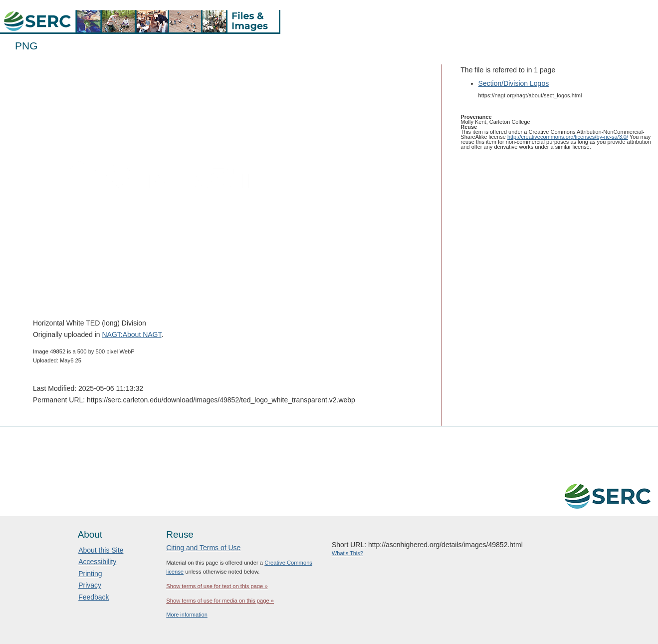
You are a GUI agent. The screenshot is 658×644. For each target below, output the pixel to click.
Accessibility (97, 562)
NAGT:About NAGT (131, 334)
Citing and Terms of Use (203, 548)
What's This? (347, 553)
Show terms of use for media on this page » (220, 601)
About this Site (101, 550)
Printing (90, 574)
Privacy (90, 585)
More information (187, 615)
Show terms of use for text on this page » (217, 586)
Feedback (94, 597)
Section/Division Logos (514, 83)
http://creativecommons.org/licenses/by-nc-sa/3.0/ (568, 137)
